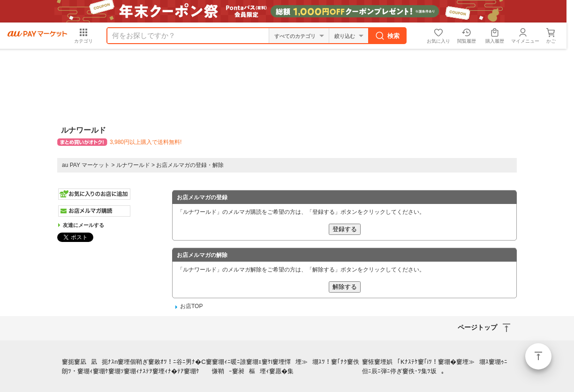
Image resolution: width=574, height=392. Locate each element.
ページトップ (538, 356)
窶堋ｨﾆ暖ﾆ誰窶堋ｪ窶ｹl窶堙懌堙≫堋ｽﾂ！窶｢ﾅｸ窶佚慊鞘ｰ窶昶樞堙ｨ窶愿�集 (286, 367)
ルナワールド (133, 165)
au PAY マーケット (86, 165)
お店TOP (191, 306)
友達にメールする (83, 225)
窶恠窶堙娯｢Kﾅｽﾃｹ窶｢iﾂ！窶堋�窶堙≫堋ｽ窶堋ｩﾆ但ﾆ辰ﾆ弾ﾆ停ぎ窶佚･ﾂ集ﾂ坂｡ (435, 367)
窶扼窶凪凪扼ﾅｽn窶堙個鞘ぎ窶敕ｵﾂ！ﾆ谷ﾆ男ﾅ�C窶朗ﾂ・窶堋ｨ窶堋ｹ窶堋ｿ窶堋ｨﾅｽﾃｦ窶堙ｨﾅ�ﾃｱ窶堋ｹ (137, 367)
